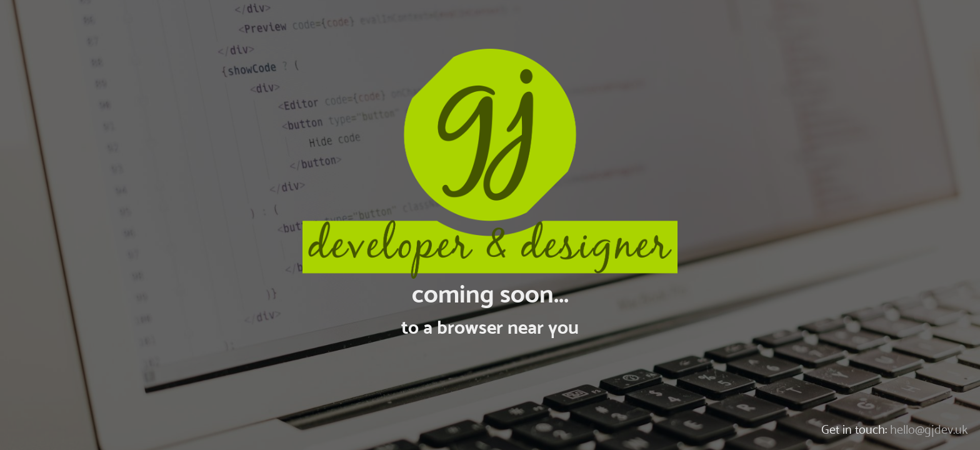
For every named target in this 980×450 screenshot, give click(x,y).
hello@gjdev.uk (929, 429)
